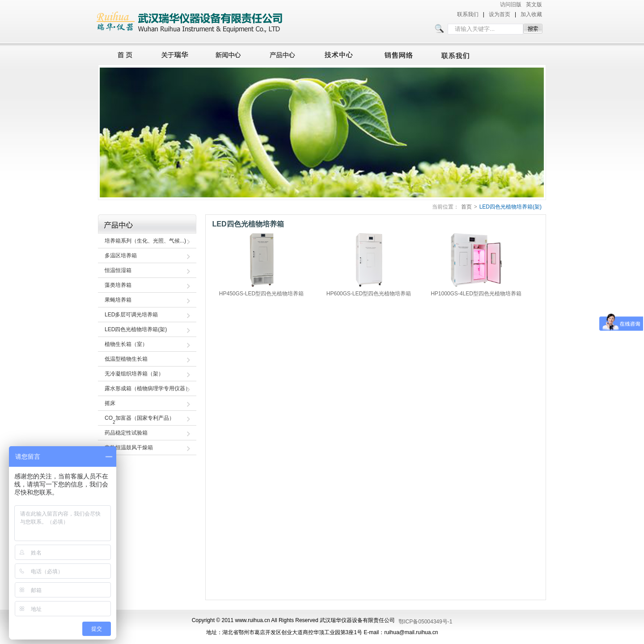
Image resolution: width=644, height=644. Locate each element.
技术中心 (343, 54)
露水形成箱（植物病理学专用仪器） (148, 388)
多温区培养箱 (121, 256)
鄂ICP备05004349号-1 (425, 622)
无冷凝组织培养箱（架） (134, 374)
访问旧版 (511, 4)
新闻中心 (229, 54)
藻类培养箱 (118, 285)
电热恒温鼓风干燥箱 (129, 448)
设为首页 (500, 14)
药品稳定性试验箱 (126, 433)
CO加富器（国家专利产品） (140, 420)
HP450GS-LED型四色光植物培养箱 (261, 294)
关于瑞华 (175, 54)
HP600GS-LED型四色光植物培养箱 (369, 294)
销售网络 (400, 54)
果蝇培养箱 (118, 300)
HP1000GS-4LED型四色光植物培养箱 (476, 294)
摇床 (110, 403)
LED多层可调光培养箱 (131, 315)
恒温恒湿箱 (118, 270)
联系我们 (468, 14)
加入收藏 (531, 14)
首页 (123, 54)
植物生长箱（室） (126, 344)
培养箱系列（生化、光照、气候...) (145, 241)
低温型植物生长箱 (126, 359)
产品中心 (285, 54)
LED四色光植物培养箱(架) (511, 207)
